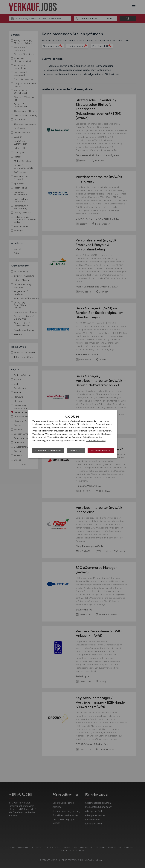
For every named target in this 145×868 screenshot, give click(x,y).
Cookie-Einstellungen (48, 450)
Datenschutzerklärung (96, 441)
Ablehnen (76, 450)
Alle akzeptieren (101, 450)
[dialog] (73, 434)
